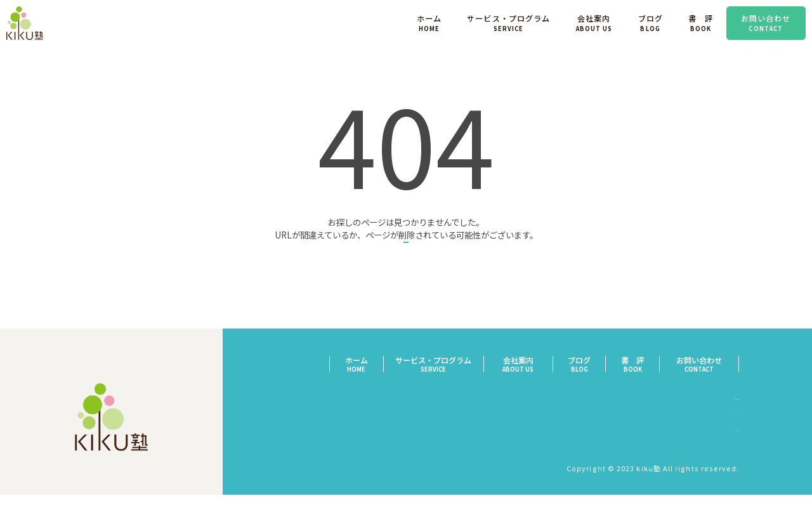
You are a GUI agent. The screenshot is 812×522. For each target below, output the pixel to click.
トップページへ (406, 262)
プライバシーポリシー (701, 445)
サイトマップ (717, 461)
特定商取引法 (717, 429)
